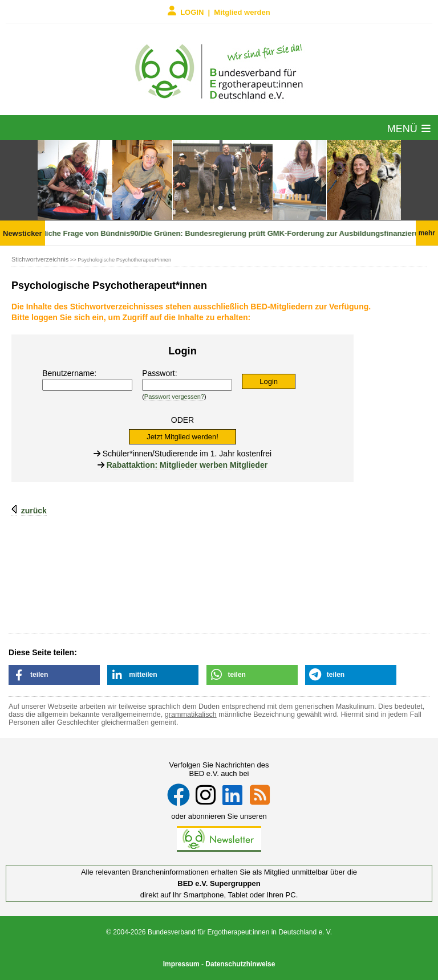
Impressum (181, 964)
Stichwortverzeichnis (40, 259)
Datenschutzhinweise (240, 964)
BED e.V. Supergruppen (219, 883)
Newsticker (23, 233)
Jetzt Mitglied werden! (182, 437)
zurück (34, 511)
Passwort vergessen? (174, 397)
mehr (427, 233)
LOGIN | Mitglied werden (219, 11)
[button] (54, 675)
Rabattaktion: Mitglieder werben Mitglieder (187, 465)
